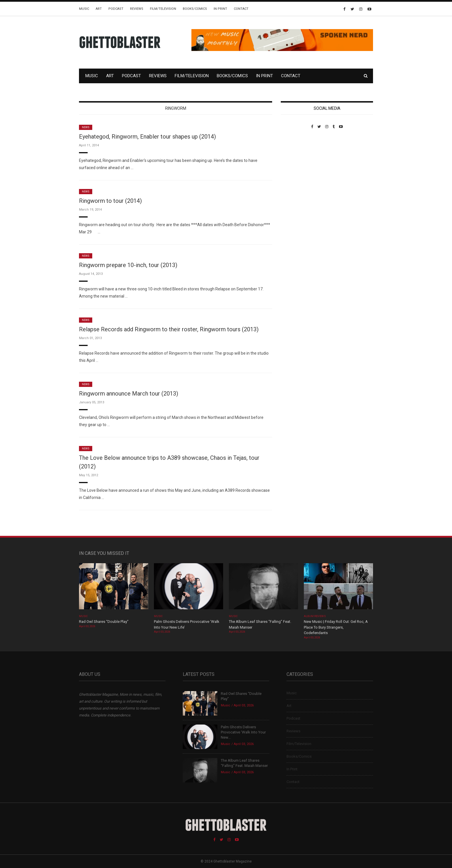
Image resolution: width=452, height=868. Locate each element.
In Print (220, 9)
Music (84, 9)
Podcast (116, 9)
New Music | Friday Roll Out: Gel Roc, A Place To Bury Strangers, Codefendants (336, 627)
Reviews (137, 9)
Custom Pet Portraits (298, 168)
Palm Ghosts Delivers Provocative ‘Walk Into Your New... (243, 732)
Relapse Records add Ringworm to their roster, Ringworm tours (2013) (169, 329)
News (86, 127)
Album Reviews (315, 616)
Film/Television (163, 9)
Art (99, 9)
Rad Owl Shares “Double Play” (104, 622)
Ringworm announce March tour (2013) (129, 394)
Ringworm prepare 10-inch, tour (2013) (128, 265)
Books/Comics (195, 9)
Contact (241, 9)
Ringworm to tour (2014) (110, 201)
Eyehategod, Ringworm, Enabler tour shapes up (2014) (147, 137)
